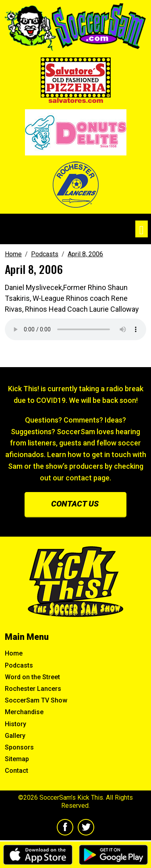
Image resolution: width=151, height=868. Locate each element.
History (16, 724)
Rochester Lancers (33, 689)
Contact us (75, 504)
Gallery (15, 736)
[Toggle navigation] (142, 229)
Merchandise (24, 712)
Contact (17, 771)
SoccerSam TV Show (36, 700)
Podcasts (19, 665)
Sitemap (17, 759)
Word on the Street (32, 677)
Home (14, 653)
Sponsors (19, 747)
